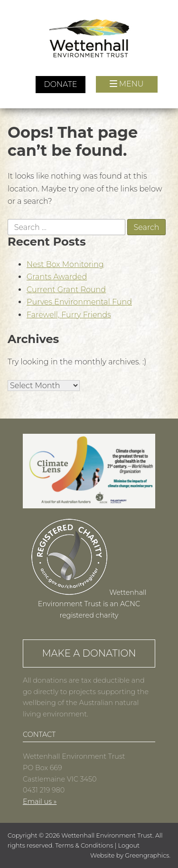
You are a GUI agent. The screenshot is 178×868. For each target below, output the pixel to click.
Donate (60, 84)
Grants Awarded (57, 277)
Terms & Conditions (84, 845)
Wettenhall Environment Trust (107, 835)
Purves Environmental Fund (79, 302)
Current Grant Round (66, 290)
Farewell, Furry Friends (69, 315)
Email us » (40, 801)
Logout (129, 845)
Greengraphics (147, 855)
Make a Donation (89, 653)
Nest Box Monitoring (65, 264)
